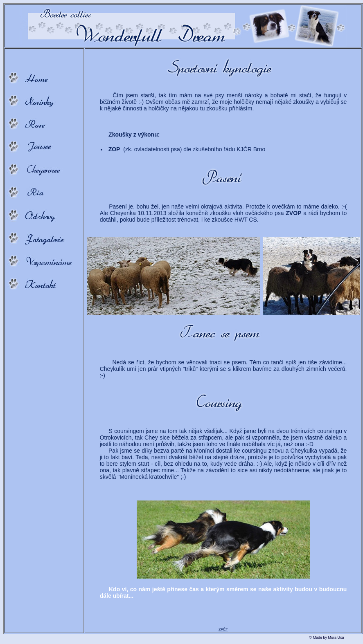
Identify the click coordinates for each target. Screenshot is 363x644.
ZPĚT (223, 629)
